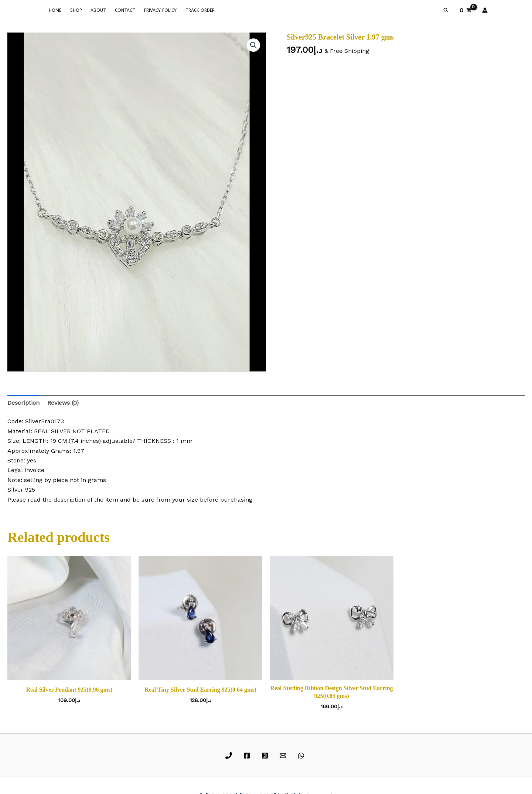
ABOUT (98, 10)
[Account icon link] (485, 10)
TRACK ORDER (200, 10)
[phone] (230, 756)
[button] (446, 10)
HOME (55, 10)
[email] (284, 756)
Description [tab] (23, 403)
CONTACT (125, 10)
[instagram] (266, 756)
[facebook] (248, 756)
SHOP (76, 10)
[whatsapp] (302, 756)
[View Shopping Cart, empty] (465, 10)
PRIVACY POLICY (160, 10)
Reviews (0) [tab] (63, 403)
